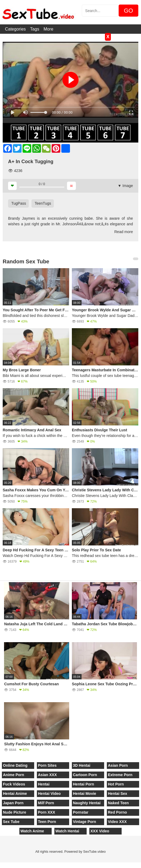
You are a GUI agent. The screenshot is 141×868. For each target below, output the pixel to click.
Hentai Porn (84, 784)
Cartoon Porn (85, 775)
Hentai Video (49, 794)
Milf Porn (46, 803)
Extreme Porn (120, 775)
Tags (35, 29)
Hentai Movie (84, 794)
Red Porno (117, 812)
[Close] (0, 865)
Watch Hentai (67, 831)
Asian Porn (118, 765)
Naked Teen (118, 803)
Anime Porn (14, 775)
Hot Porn (116, 784)
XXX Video (100, 831)
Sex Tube (11, 822)
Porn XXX (47, 812)
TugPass (19, 203)
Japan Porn (13, 803)
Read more (124, 232)
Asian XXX (47, 775)
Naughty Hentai (87, 803)
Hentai (44, 784)
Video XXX (117, 822)
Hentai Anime (15, 794)
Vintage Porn (84, 822)
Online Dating (15, 765)
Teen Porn (47, 822)
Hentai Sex (118, 794)
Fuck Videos (14, 784)
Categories (15, 29)
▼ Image (125, 186)
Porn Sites (47, 765)
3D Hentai (82, 765)
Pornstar (81, 812)
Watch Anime (32, 831)
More (48, 29)
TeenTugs (43, 203)
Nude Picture (15, 812)
